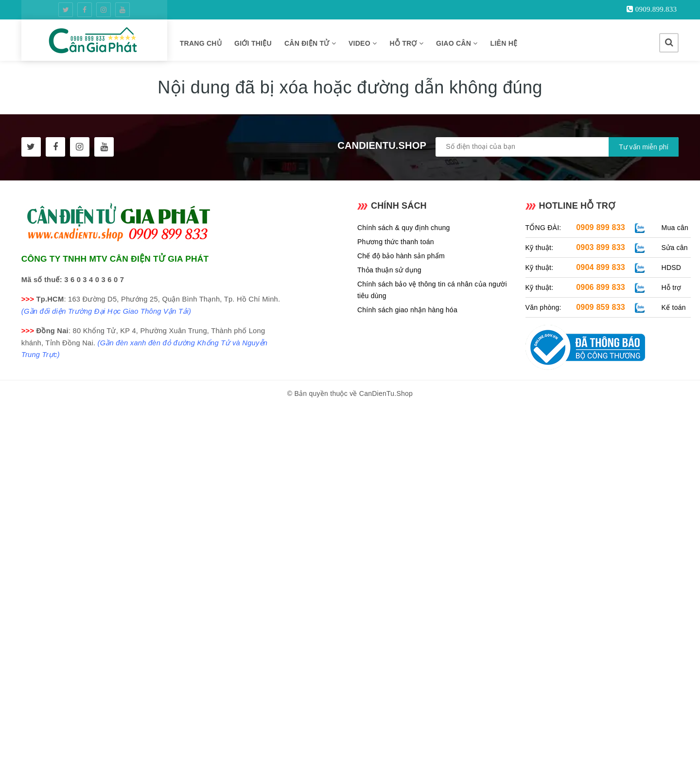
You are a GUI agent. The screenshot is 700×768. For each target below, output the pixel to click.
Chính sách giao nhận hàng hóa (407, 310)
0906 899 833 (601, 287)
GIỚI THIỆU (253, 43)
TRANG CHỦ (201, 43)
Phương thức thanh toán (396, 242)
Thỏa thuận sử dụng (389, 270)
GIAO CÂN (457, 43)
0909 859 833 (601, 307)
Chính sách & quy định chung (404, 228)
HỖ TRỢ (406, 43)
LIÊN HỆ (504, 43)
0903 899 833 (601, 247)
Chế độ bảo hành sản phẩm (401, 256)
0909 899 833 (601, 227)
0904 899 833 (601, 267)
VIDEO (363, 43)
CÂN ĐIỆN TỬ (310, 43)
